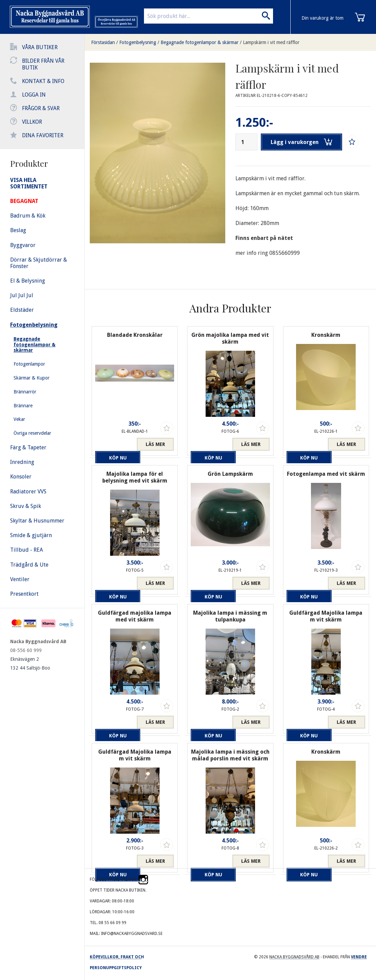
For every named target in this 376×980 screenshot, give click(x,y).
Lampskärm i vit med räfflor (271, 42)
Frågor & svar (41, 108)
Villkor (32, 122)
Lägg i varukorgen (302, 142)
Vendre (359, 957)
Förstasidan (103, 42)
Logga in (34, 95)
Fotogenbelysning (138, 42)
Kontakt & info (43, 81)
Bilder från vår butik (43, 64)
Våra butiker (40, 47)
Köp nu (114, 444)
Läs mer (155, 444)
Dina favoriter (43, 135)
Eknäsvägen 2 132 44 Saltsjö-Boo (30, 663)
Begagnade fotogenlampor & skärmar (200, 42)
